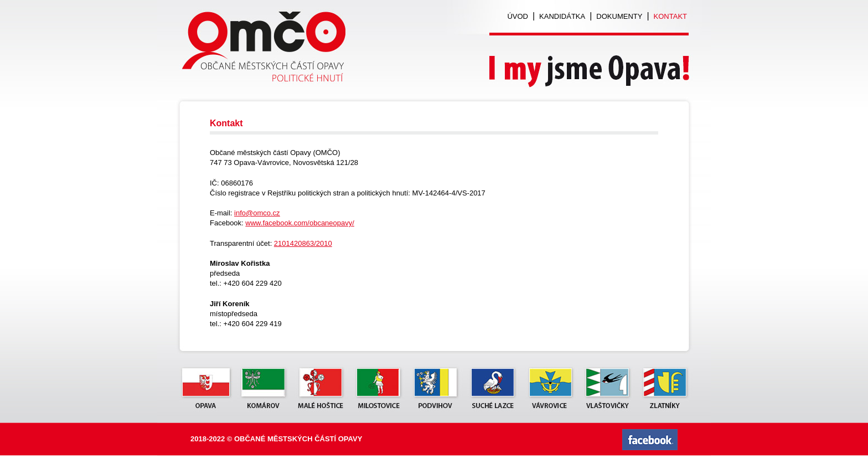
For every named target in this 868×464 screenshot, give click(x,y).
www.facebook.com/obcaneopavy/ (300, 223)
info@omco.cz (257, 213)
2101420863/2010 (303, 243)
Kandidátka (562, 16)
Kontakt (670, 16)
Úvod (518, 16)
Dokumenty (619, 16)
